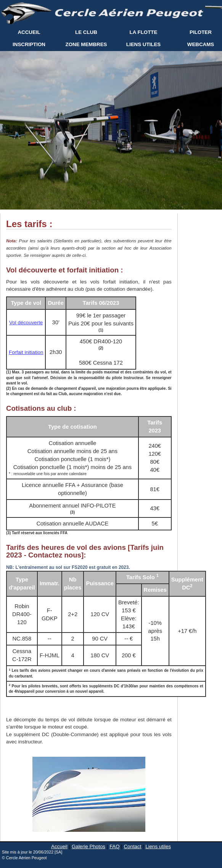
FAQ (115, 846)
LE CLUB (86, 32)
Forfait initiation (26, 352)
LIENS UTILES (143, 44)
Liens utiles (158, 846)
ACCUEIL (29, 32)
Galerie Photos (88, 846)
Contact (132, 846)
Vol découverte (26, 323)
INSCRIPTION (29, 44)
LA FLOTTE (144, 32)
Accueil (59, 846)
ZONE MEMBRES (86, 44)
